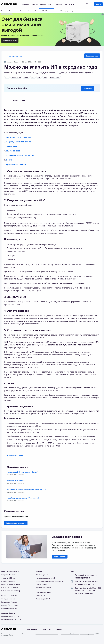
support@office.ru (83, 578)
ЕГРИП (26, 77)
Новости (58, 4)
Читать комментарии (15, 455)
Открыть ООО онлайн (10, 578)
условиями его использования (47, 634)
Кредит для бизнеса (9, 602)
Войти (98, 4)
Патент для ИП (42, 584)
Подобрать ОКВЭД (8, 581)
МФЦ (45, 77)
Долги (9, 160)
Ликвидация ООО (43, 599)
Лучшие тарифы (10, 40)
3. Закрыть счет (15, 297)
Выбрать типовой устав (11, 584)
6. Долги (9, 383)
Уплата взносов (13, 151)
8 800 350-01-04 (88, 591)
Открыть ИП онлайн (9, 575)
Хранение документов (16, 164)
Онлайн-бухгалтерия (9, 605)
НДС (33, 77)
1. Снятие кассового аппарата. (26, 171)
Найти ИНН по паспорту (11, 591)
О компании (32, 629)
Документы (69, 4)
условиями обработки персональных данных (77, 634)
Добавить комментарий (16, 523)
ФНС (7, 77)
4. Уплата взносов (17, 311)
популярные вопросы (85, 584)
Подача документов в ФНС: (18, 142)
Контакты (47, 629)
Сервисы (26, 4)
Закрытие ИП (16, 77)
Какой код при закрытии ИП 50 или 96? (23, 498)
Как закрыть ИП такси (16, 481)
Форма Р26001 (55, 77)
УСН (39, 77)
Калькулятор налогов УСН (46, 578)
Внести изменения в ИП (11, 617)
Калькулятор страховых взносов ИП (50, 581)
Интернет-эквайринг (10, 608)
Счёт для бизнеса (8, 599)
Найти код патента (43, 587)
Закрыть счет (12, 146)
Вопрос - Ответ (46, 4)
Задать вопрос (92, 56)
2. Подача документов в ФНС (25, 200)
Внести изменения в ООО (11, 620)
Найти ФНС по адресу (10, 587)
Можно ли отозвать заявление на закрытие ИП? (26, 489)
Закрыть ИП (88, 88)
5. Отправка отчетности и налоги (28, 330)
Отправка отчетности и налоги (20, 155)
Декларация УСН (43, 575)
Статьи (35, 4)
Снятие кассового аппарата (18, 137)
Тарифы (59, 629)
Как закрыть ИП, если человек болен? (22, 472)
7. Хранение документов (19, 406)
